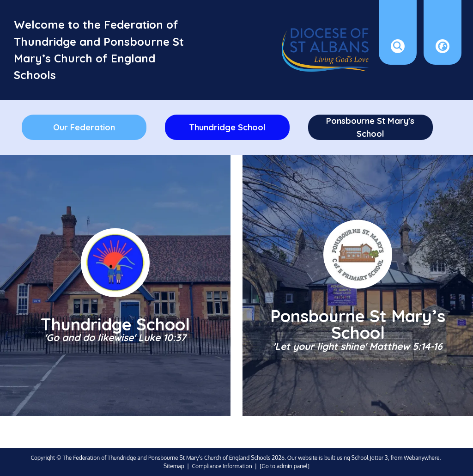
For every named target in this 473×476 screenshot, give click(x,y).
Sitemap (174, 466)
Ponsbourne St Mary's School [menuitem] (370, 127)
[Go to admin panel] (285, 466)
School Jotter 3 (370, 458)
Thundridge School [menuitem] (227, 127)
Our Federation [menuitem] (84, 127)
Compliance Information (222, 466)
